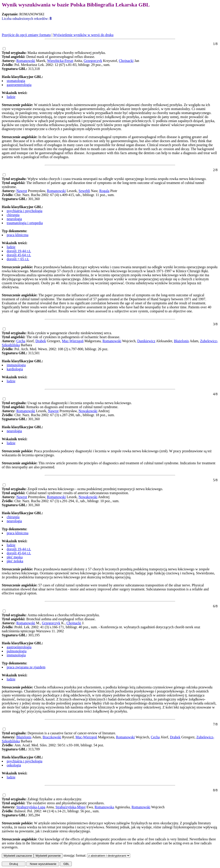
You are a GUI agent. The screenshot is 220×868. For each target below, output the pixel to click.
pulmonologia (17, 651)
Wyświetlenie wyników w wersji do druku (83, 35)
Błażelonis (181, 341)
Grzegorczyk (93, 61)
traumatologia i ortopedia (25, 223)
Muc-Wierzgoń (73, 341)
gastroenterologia (19, 85)
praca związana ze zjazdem (26, 667)
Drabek (41, 341)
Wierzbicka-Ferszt (60, 61)
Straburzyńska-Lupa (31, 807)
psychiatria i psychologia (25, 211)
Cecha (21, 341)
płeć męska (15, 557)
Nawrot (22, 191)
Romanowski (26, 61)
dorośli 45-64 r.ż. (19, 255)
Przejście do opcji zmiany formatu (26, 35)
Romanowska (104, 807)
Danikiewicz (146, 341)
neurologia (14, 219)
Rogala (104, 191)
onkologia (14, 765)
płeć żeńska (15, 561)
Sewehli (84, 191)
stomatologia (16, 81)
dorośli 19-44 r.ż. (19, 251)
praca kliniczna (17, 235)
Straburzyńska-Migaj (71, 807)
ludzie (11, 97)
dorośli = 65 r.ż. (18, 259)
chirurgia (13, 215)
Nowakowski (88, 411)
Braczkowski (52, 737)
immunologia (16, 365)
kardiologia (15, 369)
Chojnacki (126, 61)
